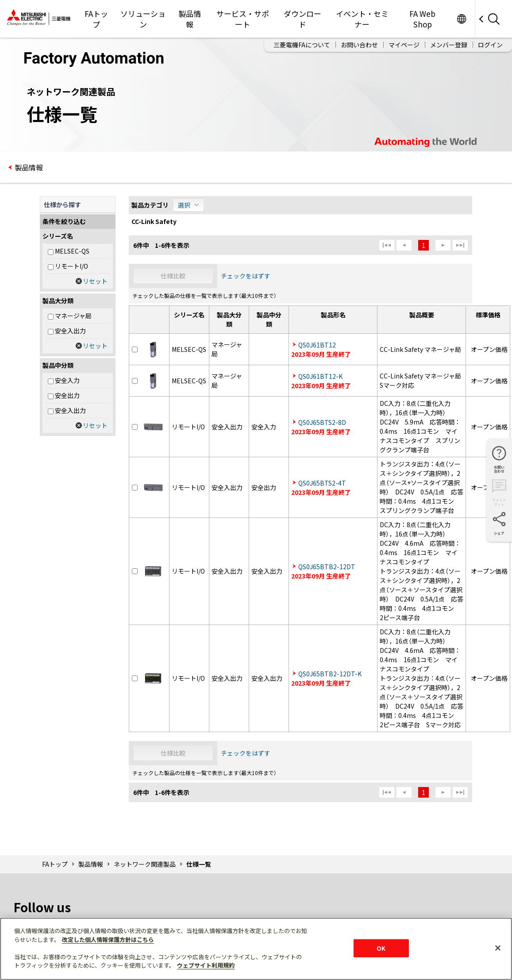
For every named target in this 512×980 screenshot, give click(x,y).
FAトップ (96, 19)
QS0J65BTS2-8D (322, 422)
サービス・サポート (243, 19)
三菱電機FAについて (302, 45)
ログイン (490, 45)
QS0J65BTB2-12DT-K (330, 674)
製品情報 (190, 19)
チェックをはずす (246, 276)
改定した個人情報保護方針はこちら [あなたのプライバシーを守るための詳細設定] (108, 939)
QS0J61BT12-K (320, 376)
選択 (184, 205)
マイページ (404, 45)
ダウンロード (302, 19)
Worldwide (461, 19)
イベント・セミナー (362, 19)
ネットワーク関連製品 (145, 864)
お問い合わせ (359, 45)
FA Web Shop (422, 19)
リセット (95, 281)
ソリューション (143, 19)
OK (381, 948)
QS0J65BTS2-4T (322, 483)
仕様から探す (62, 204)
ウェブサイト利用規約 (206, 965)
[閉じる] (498, 948)
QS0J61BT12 (317, 345)
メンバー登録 (449, 45)
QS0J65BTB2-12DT (327, 567)
